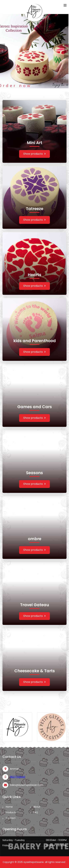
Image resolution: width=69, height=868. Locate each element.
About (37, 807)
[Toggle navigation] (65, 5)
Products (11, 812)
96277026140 (18, 777)
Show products (34, 154)
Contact (11, 818)
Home (9, 807)
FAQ (36, 812)
